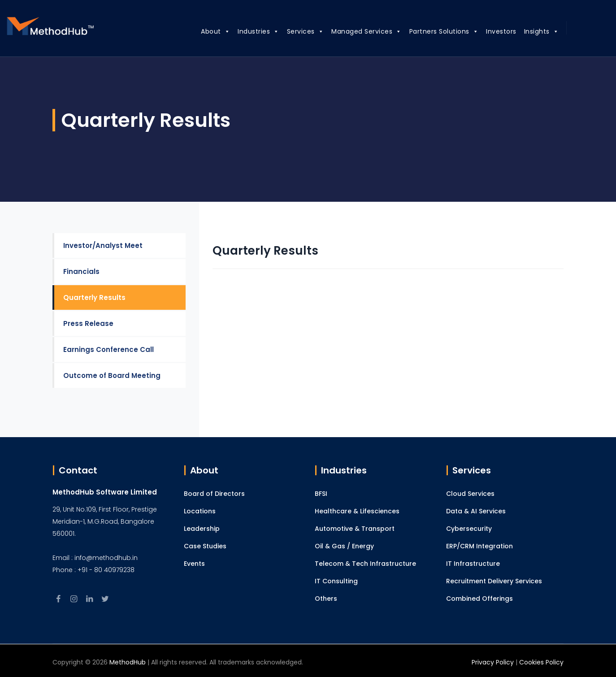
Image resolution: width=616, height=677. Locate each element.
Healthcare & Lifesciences (357, 511)
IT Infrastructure (473, 564)
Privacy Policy (493, 662)
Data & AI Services (476, 511)
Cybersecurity (469, 529)
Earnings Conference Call (108, 349)
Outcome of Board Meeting (112, 375)
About (205, 30)
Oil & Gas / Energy (344, 546)
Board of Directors (214, 494)
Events (194, 564)
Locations (200, 511)
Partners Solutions (433, 30)
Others (326, 599)
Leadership (202, 529)
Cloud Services (470, 494)
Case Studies (205, 546)
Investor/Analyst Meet (103, 245)
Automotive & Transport (355, 529)
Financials (81, 271)
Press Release (88, 323)
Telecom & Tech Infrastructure (365, 564)
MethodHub (128, 662)
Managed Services (356, 30)
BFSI (321, 494)
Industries (248, 30)
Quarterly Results (94, 297)
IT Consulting (336, 581)
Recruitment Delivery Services (494, 581)
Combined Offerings (479, 599)
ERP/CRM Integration (479, 546)
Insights (531, 30)
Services (295, 30)
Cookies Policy (541, 662)
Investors (490, 31)
